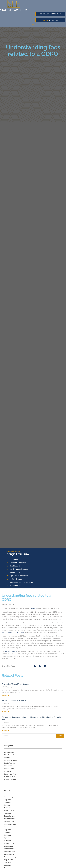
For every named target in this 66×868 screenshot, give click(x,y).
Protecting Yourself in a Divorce (15, 684)
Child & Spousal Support (19, 569)
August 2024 (9, 827)
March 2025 (8, 808)
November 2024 (10, 819)
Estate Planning (10, 763)
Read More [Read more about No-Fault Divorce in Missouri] (5, 712)
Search (60, 736)
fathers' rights (9, 769)
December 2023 (10, 849)
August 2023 (9, 860)
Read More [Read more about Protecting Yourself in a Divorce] (5, 695)
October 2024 (9, 821)
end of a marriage (11, 651)
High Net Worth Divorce (19, 576)
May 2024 (8, 835)
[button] (33, 25)
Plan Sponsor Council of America (13, 632)
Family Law (14, 559)
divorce (34, 608)
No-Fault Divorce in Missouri (14, 701)
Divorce (7, 758)
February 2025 (9, 811)
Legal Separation (10, 774)
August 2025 (9, 797)
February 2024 (9, 843)
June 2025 (8, 802)
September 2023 (10, 857)
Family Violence (16, 586)
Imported (7, 771)
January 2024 (9, 846)
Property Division (16, 572)
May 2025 (8, 805)
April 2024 (8, 838)
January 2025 (9, 813)
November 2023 (10, 851)
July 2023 (8, 862)
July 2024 (8, 830)
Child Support (9, 755)
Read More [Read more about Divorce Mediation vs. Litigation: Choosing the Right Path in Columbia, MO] (5, 731)
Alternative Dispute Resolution (22, 582)
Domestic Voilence (11, 760)
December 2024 (10, 816)
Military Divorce (16, 579)
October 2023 (9, 854)
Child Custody (9, 752)
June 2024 (8, 832)
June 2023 (8, 865)
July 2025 (8, 800)
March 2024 (8, 841)
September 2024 (10, 824)
